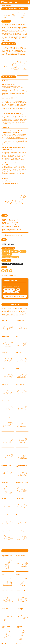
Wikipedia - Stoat (6, 243)
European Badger (6, 417)
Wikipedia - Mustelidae (8, 245)
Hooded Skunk (20, 499)
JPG (17, 292)
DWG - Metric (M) (9, 292)
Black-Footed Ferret (7, 401)
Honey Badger (5, 336)
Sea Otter (18, 352)
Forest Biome (6, 264)
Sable (17, 369)
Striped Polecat (6, 531)
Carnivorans (14, 251)
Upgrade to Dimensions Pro (15, 296)
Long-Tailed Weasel (21, 433)
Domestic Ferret (20, 320)
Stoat (17, 336)
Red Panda (4, 320)
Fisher (3, 369)
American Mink (20, 417)
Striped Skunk (5, 483)
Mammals (23, 251)
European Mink (6, 515)
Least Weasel (5, 433)
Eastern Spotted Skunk (22, 483)
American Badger (20, 385)
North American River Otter (21, 466)
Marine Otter (19, 515)
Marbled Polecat (20, 449)
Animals (3, 6)
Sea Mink (4, 499)
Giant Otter (5, 385)
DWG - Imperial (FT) (9, 289)
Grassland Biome (17, 264)
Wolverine (4, 352)
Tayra (17, 401)
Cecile (7, 274)
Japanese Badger (20, 531)
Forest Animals (7, 254)
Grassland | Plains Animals (10, 257)
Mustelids (9, 6)
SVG (18, 289)
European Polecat (6, 449)
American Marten (6, 465)
